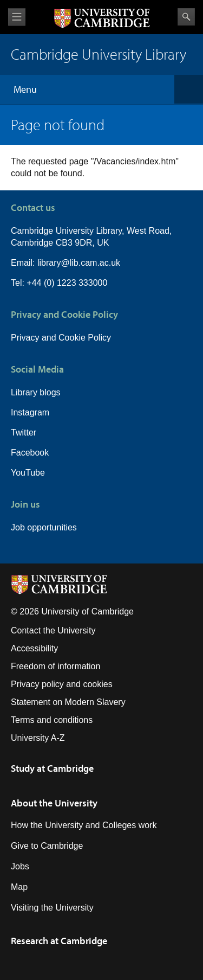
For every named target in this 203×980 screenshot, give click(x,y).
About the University (54, 803)
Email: (24, 263)
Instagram (30, 412)
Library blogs (36, 392)
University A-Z (38, 738)
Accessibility (34, 648)
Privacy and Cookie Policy (61, 338)
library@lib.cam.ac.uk (79, 263)
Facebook (30, 453)
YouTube (28, 473)
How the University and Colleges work (84, 825)
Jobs (20, 866)
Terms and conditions (52, 720)
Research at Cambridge (59, 941)
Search (186, 17)
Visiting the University (52, 908)
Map (19, 887)
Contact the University (53, 630)
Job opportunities (44, 527)
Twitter (24, 433)
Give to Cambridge (47, 846)
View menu (17, 17)
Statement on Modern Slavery (68, 702)
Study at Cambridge (52, 768)
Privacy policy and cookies (62, 684)
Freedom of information (55, 666)
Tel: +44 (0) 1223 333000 (59, 283)
